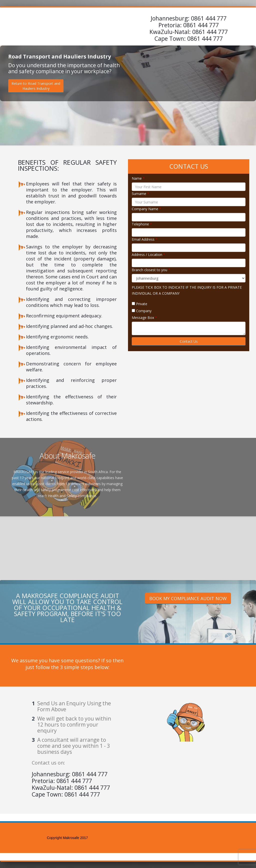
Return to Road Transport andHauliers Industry (36, 86)
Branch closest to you (151, 270)
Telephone (142, 224)
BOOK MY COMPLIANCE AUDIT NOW (188, 598)
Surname (140, 194)
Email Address (145, 239)
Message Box (144, 318)
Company (144, 311)
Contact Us (189, 341)
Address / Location (148, 255)
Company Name (146, 209)
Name (138, 178)
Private (142, 304)
